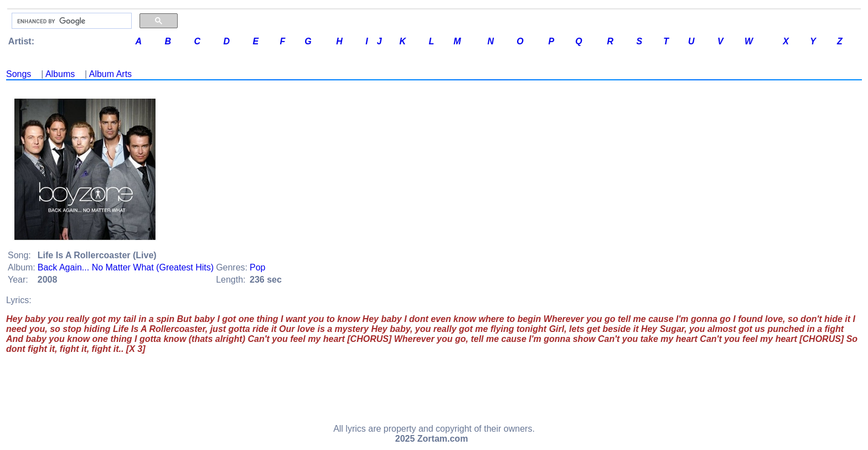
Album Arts (110, 74)
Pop (257, 267)
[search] (71, 21)
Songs (19, 74)
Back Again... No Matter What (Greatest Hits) (126, 267)
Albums (60, 74)
